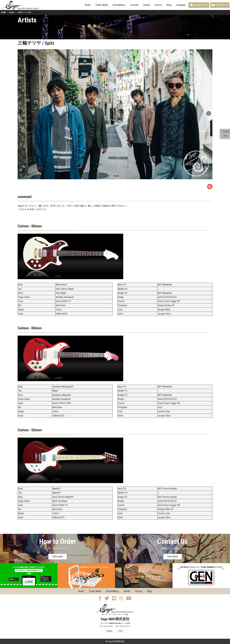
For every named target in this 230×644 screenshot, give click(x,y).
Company (181, 5)
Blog (169, 5)
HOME (4, 12)
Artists (158, 5)
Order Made (102, 5)
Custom (134, 5)
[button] (209, 113)
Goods (147, 5)
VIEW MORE (58, 557)
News (88, 5)
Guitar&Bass (119, 5)
